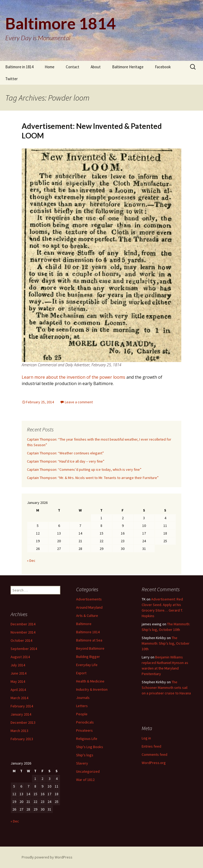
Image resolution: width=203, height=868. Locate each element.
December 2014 (23, 624)
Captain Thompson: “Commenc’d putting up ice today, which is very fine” (84, 469)
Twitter (11, 79)
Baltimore (84, 624)
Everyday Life (87, 665)
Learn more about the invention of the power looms (73, 377)
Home (50, 67)
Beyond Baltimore (90, 648)
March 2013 (19, 731)
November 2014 (23, 632)
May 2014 (18, 681)
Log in (146, 738)
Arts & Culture (87, 616)
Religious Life (87, 739)
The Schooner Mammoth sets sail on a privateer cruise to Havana (166, 688)
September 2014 (24, 649)
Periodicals (85, 722)
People (82, 714)
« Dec (31, 560)
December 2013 (23, 722)
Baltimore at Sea (89, 640)
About (96, 67)
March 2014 (19, 698)
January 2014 (21, 714)
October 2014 (21, 640)
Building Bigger (88, 657)
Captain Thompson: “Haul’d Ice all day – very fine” (66, 461)
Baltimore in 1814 (19, 67)
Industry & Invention (92, 689)
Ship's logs (85, 755)
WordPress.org (154, 763)
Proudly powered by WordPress (47, 857)
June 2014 (19, 673)
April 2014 (18, 690)
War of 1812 (85, 780)
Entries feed (151, 746)
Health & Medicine (90, 681)
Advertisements (89, 599)
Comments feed (154, 754)
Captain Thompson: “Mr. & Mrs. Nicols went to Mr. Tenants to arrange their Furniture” (93, 478)
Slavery (82, 763)
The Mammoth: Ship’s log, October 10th (166, 643)
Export (81, 673)
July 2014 (18, 665)
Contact (73, 67)
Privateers (84, 730)
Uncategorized (88, 771)
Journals (83, 698)
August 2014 (20, 657)
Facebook (163, 67)
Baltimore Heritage (128, 67)
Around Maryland (89, 607)
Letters (82, 706)
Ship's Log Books (90, 747)
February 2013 (22, 739)
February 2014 (22, 706)
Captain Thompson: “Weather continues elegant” (65, 453)
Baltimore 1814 (88, 632)
